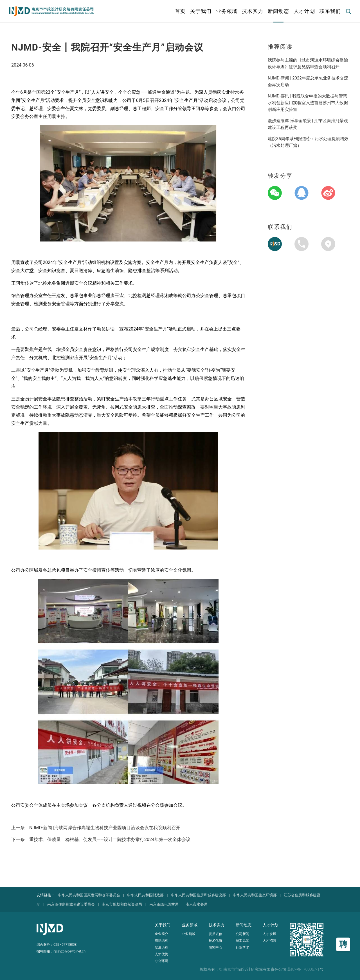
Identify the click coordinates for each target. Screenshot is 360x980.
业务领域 (188, 934)
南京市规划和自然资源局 (122, 904)
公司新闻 (242, 934)
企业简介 (161, 934)
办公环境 (161, 961)
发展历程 (161, 947)
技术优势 (215, 941)
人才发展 (269, 934)
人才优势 (161, 954)
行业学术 (242, 947)
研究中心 (215, 947)
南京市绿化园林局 (164, 904)
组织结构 (161, 941)
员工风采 (242, 941)
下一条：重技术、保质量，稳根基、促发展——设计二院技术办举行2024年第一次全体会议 (101, 839)
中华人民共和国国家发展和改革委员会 (89, 895)
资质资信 (215, 934)
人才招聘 (269, 941)
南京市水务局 (197, 904)
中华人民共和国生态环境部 (255, 895)
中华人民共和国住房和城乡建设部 (198, 895)
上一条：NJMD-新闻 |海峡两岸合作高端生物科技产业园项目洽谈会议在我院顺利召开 (96, 828)
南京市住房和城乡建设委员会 (71, 904)
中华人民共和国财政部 (145, 895)
